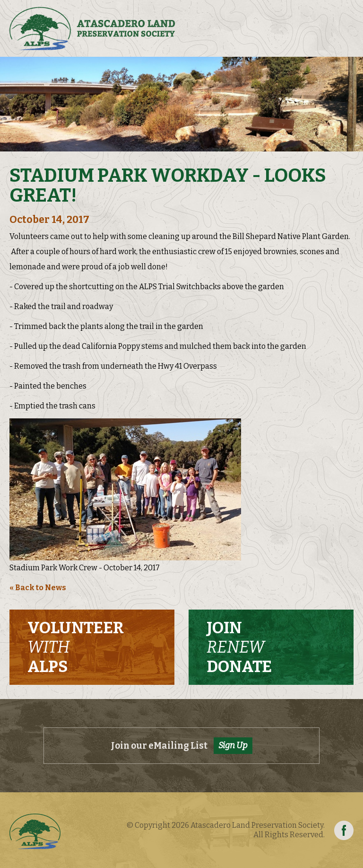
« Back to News (38, 588)
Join (239, 647)
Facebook (344, 830)
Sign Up (233, 745)
